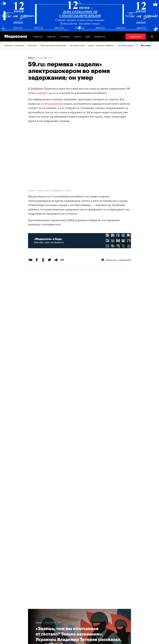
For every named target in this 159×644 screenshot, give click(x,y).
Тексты (78, 36)
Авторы (49, 617)
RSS (71, 611)
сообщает (42, 93)
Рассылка (73, 617)
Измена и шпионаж (14, 45)
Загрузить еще (79, 510)
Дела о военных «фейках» (101, 45)
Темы (47, 611)
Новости (38, 36)
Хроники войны (126, 45)
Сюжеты (51, 36)
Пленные (32, 45)
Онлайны (65, 36)
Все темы (146, 45)
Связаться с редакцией (80, 622)
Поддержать (136, 36)
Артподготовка (77, 45)
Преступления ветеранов (53, 45)
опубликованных (52, 104)
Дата (88, 36)
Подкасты (100, 36)
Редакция (50, 622)
